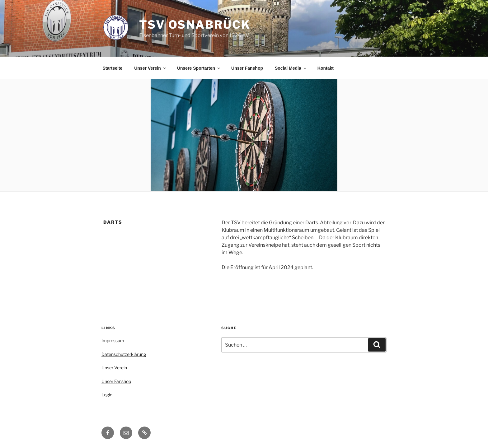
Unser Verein (150, 68)
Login (107, 395)
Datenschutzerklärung (124, 354)
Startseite (113, 68)
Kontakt (326, 68)
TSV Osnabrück (195, 25)
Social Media (291, 68)
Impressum (113, 341)
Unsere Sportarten (199, 68)
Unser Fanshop (247, 68)
